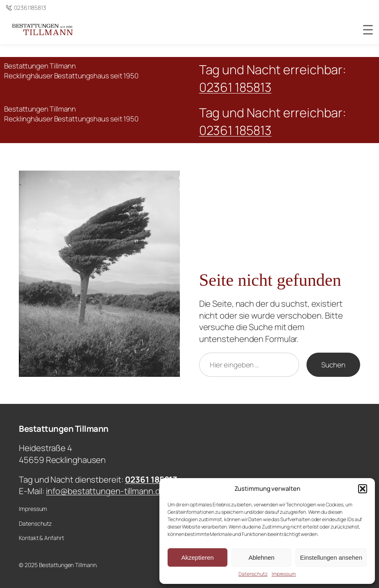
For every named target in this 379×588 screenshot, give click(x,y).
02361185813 (30, 8)
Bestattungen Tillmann (64, 428)
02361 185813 (235, 87)
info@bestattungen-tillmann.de (105, 491)
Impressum (284, 574)
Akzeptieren (197, 557)
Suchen (333, 365)
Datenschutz (253, 574)
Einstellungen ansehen (331, 557)
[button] (363, 489)
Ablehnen (261, 557)
